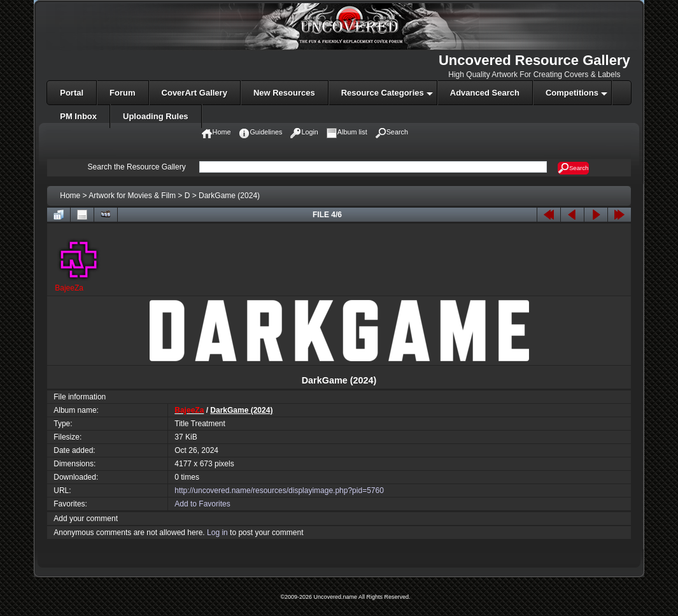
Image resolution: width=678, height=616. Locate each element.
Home (70, 196)
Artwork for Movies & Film (132, 196)
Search (573, 168)
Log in (217, 533)
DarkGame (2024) (229, 196)
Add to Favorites (202, 504)
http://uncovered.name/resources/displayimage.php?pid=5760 (279, 491)
